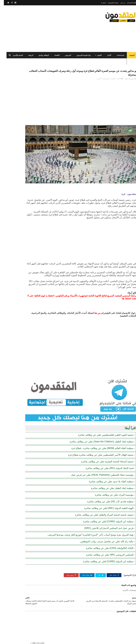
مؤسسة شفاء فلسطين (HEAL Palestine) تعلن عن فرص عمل (98, 462)
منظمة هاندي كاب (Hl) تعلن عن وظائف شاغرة (106, 489)
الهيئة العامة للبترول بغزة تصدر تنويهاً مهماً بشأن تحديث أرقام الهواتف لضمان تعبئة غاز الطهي (16, 180)
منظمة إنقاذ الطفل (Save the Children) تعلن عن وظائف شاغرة (98, 429)
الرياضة (27, 55)
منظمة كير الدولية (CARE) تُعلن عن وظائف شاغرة (104, 509)
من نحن (119, 3)
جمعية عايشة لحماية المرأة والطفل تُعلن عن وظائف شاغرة (100, 502)
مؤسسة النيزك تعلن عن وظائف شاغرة (110, 482)
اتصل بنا (100, 3)
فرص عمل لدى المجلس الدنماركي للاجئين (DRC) (105, 515)
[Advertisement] (51, 29)
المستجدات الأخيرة (99, 81)
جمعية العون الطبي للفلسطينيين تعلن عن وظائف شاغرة (102, 422)
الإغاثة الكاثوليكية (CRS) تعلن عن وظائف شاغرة (106, 539)
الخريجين (64, 55)
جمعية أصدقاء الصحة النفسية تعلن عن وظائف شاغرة (103, 449)
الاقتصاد (53, 55)
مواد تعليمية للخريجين (80, 55)
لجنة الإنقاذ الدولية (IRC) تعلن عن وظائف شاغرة (106, 455)
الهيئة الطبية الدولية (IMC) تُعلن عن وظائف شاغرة (105, 495)
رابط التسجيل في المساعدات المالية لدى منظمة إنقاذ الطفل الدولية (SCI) (16, 168)
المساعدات (116, 55)
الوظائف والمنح (40, 55)
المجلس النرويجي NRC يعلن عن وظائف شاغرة (106, 545)
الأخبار (105, 55)
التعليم (96, 55)
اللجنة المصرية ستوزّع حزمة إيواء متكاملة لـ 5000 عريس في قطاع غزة (16, 204)
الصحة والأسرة (14, 55)
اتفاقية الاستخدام (128, 3)
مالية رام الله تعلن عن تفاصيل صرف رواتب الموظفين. (103, 532)
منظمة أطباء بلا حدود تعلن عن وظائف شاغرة (107, 469)
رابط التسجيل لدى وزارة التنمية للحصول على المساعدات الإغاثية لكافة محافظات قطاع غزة (16, 156)
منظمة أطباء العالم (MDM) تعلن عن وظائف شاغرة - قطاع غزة (99, 435)
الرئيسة (128, 55)
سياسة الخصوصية (109, 3)
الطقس (128, 62)
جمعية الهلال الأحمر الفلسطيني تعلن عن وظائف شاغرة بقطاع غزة (97, 442)
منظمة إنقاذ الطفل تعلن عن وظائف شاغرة (108, 475)
